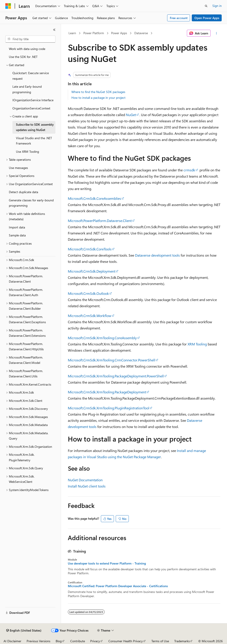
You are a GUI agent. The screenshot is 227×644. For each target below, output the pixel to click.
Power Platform (94, 33)
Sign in (217, 6)
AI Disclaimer (12, 641)
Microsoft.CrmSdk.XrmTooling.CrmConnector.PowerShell (112, 360)
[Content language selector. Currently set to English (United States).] (24, 630)
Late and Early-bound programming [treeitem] (27, 89)
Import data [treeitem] (17, 227)
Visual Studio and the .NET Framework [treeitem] (34, 141)
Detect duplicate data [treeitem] (23, 192)
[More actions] (216, 33)
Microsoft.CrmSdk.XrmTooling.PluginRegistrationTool (109, 408)
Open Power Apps (207, 18)
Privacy (95, 641)
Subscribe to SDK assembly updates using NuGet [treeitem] (35, 127)
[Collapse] (54, 30)
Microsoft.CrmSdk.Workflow (90, 316)
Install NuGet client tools (87, 486)
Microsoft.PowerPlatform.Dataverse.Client (100, 221)
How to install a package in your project (98, 98)
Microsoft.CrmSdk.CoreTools (90, 249)
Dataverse (141, 33)
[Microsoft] (8, 6)
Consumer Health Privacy (126, 641)
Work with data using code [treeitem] (27, 49)
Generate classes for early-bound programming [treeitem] (31, 203)
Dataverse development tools (157, 255)
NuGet (131, 115)
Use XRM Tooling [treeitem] (27, 152)
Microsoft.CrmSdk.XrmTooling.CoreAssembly (102, 338)
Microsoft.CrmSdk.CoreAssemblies (94, 198)
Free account (179, 18)
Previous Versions (38, 641)
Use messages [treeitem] (18, 168)
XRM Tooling (197, 344)
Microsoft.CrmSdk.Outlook (88, 293)
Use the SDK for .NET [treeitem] (23, 57)
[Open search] (206, 6)
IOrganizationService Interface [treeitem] (33, 100)
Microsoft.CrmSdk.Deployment (92, 271)
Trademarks (182, 641)
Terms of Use (160, 641)
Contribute (78, 641)
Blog (59, 641)
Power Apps (119, 33)
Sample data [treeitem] (17, 235)
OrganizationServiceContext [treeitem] (31, 108)
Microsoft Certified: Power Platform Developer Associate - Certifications (118, 586)
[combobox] (30, 39)
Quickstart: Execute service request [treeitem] (31, 76)
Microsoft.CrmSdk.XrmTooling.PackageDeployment (107, 392)
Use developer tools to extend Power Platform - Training (107, 563)
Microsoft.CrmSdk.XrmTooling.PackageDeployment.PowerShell (116, 376)
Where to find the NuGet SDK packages (98, 92)
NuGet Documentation (85, 480)
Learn (72, 33)
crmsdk (189, 170)
